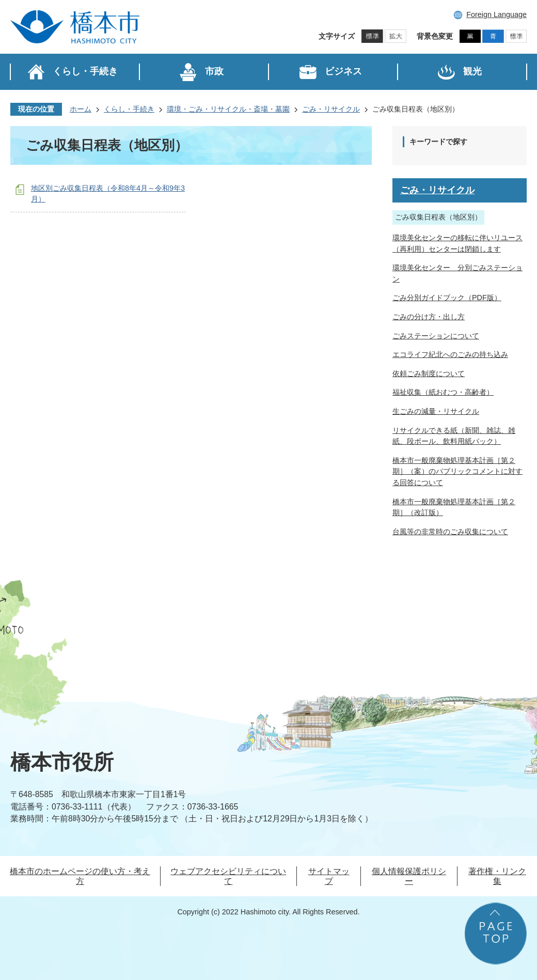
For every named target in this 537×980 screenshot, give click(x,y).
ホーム (81, 109)
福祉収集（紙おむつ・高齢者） (443, 392)
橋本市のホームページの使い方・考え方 (80, 876)
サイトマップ (329, 876)
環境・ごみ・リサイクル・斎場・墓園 (228, 109)
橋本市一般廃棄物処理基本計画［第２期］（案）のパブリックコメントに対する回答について (457, 471)
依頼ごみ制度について (429, 374)
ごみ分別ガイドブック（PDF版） (447, 298)
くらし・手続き (129, 109)
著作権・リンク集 (497, 876)
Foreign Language (496, 14)
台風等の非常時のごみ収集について (450, 532)
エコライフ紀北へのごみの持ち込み (450, 354)
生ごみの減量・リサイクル (436, 411)
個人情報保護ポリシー (409, 876)
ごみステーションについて (436, 336)
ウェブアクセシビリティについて (228, 876)
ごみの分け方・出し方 (429, 317)
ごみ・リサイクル (331, 109)
